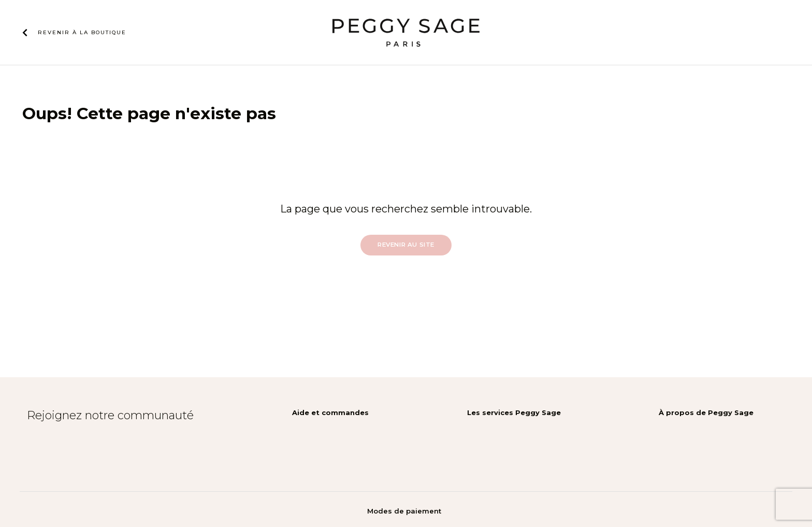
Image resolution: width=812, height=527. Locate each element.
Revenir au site (406, 245)
